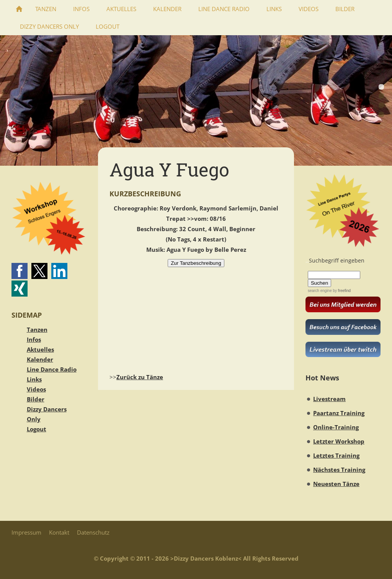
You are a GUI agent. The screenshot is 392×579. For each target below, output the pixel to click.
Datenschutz (93, 532)
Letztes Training (336, 455)
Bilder (36, 399)
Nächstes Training (339, 470)
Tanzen (37, 329)
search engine (320, 291)
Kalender (40, 359)
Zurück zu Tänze (140, 377)
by (341, 291)
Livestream (329, 399)
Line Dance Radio (52, 369)
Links (34, 379)
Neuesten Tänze (336, 484)
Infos (34, 339)
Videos (36, 389)
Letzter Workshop (339, 441)
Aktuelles (40, 349)
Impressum (26, 532)
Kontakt (59, 532)
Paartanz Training (339, 413)
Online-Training (336, 427)
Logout (37, 429)
